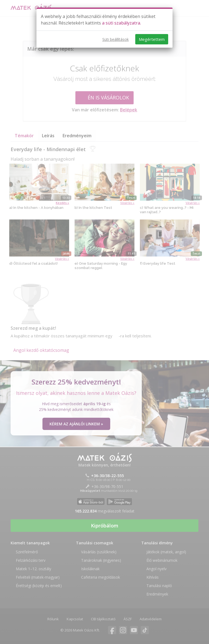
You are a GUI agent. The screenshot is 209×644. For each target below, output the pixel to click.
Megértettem (152, 39)
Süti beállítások (116, 39)
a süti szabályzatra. (122, 23)
